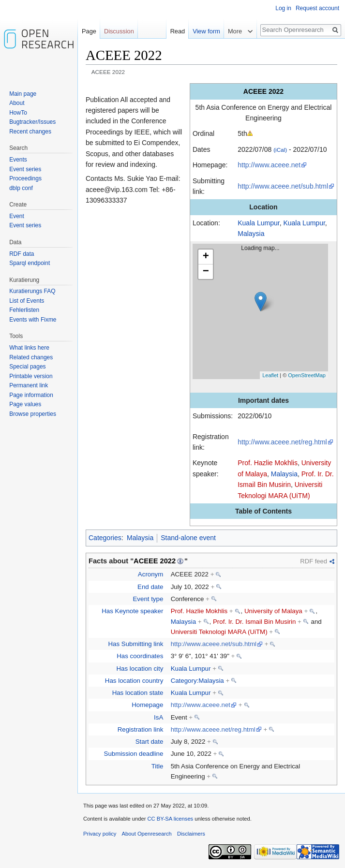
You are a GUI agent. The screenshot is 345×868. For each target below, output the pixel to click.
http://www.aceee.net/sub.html (283, 186)
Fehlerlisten (24, 310)
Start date (150, 742)
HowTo (18, 113)
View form (206, 31)
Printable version (31, 376)
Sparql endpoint (30, 263)
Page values (25, 404)
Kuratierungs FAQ (32, 291)
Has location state (138, 693)
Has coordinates (140, 656)
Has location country (134, 681)
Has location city (140, 669)
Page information (31, 395)
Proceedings (25, 178)
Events (18, 160)
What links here (29, 348)
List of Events (27, 301)
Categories (105, 538)
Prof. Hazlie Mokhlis (268, 463)
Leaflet (270, 375)
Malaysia (251, 234)
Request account (317, 8)
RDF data (22, 254)
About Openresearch (147, 834)
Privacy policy (100, 834)
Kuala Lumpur (258, 223)
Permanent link (29, 385)
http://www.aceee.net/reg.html (282, 442)
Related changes (31, 357)
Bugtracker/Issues (32, 122)
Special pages (27, 367)
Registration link (141, 729)
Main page (23, 94)
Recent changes (30, 132)
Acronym (150, 574)
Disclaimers (191, 834)
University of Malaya (273, 611)
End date (150, 587)
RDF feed (314, 561)
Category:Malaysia (197, 681)
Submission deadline (134, 754)
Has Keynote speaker (132, 611)
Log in (283, 8)
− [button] (206, 272)
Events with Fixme (33, 320)
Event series (25, 169)
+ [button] (206, 257)
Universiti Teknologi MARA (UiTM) (219, 632)
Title (157, 766)
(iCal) (280, 150)
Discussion (119, 31)
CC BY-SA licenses (170, 819)
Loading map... (264, 311)
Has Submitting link (136, 644)
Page (89, 31)
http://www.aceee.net (269, 165)
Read (178, 31)
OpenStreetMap (307, 375)
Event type (148, 599)
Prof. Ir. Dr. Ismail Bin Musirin (254, 622)
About (17, 103)
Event (17, 216)
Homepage (147, 705)
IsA (158, 717)
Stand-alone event (188, 538)
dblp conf (21, 188)
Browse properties (33, 414)
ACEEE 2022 (155, 561)
